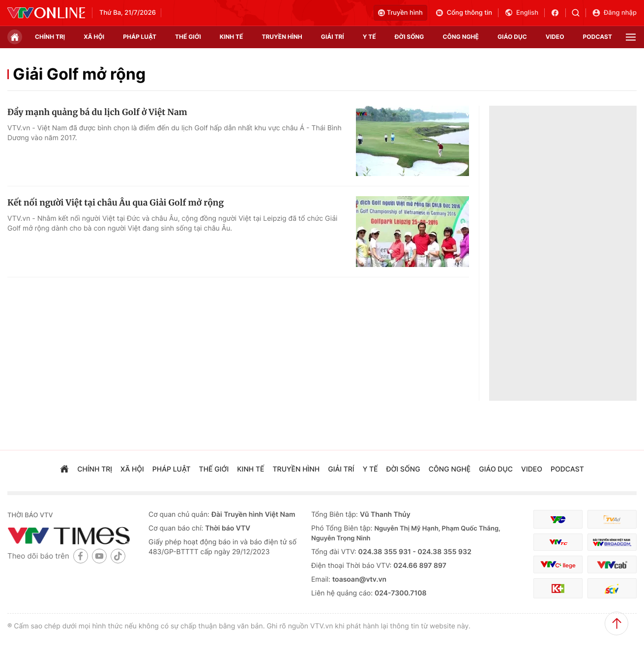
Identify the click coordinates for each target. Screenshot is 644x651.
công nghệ (461, 37)
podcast (598, 37)
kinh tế (232, 37)
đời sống (410, 37)
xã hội (94, 37)
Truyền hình (400, 13)
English (521, 13)
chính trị (50, 37)
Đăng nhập (614, 13)
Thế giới (188, 37)
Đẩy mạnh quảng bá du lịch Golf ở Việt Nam (97, 112)
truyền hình (282, 37)
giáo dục (512, 37)
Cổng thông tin (464, 13)
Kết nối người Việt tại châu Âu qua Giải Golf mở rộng (116, 203)
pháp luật (140, 37)
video (555, 37)
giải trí (333, 37)
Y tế (369, 37)
